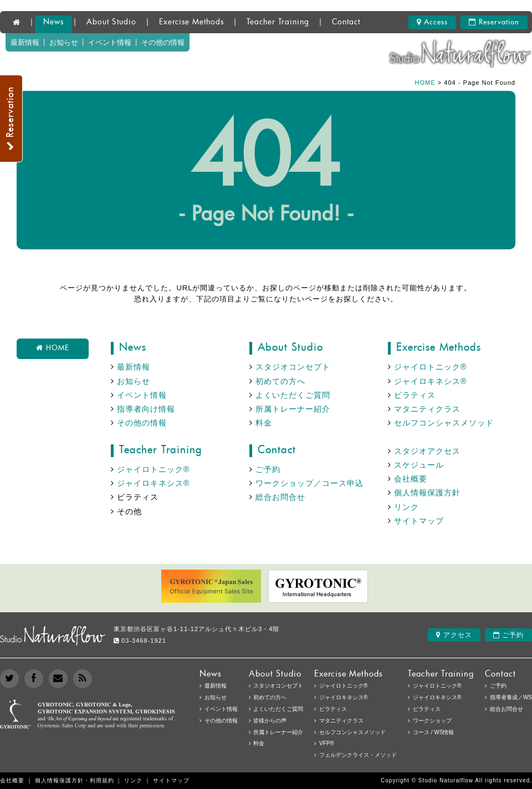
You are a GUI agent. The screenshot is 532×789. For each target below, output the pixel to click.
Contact (346, 22)
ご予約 (268, 469)
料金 (264, 423)
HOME (425, 83)
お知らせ (64, 42)
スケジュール (419, 465)
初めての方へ (280, 381)
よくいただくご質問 (293, 395)
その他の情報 (163, 42)
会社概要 (411, 479)
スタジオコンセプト (293, 367)
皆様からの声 (270, 721)
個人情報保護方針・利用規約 (75, 780)
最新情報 (25, 42)
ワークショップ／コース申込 (310, 483)
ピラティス (415, 395)
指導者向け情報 (146, 409)
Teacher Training (278, 22)
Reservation (494, 22)
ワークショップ (432, 721)
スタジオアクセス (427, 451)
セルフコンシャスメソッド (444, 423)
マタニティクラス (427, 409)
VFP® (327, 743)
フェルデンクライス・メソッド (358, 755)
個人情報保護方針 (427, 493)
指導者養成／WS (511, 697)
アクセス (454, 635)
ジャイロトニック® (430, 367)
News (53, 22)
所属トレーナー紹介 (293, 409)
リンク (406, 507)
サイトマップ (419, 521)
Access (432, 22)
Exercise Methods (191, 22)
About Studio (111, 22)
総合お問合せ (280, 497)
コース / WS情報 (433, 732)
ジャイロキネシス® (430, 381)
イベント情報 (110, 42)
